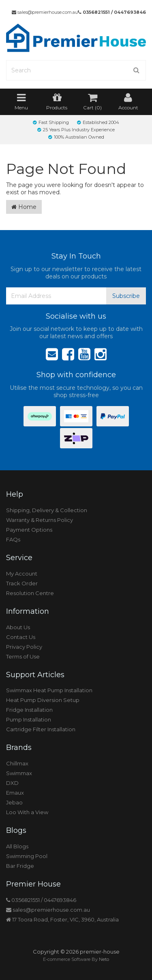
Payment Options (29, 530)
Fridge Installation (29, 710)
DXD (12, 783)
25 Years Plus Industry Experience (76, 130)
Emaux (15, 793)
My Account (22, 574)
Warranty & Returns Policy (40, 520)
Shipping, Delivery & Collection (47, 510)
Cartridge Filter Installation (41, 729)
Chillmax (17, 763)
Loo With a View (27, 812)
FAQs (13, 539)
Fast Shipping (51, 122)
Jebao (14, 802)
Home (24, 207)
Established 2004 (98, 122)
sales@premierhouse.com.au (45, 12)
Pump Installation (29, 719)
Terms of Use (23, 656)
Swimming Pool (27, 856)
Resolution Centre (30, 593)
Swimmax (19, 773)
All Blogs (17, 846)
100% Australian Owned (76, 137)
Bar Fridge (20, 866)
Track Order (22, 583)
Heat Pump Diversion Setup (43, 700)
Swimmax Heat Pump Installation (49, 690)
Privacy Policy (24, 647)
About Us (18, 627)
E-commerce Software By (76, 959)
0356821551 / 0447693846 (112, 12)
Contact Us (21, 637)
